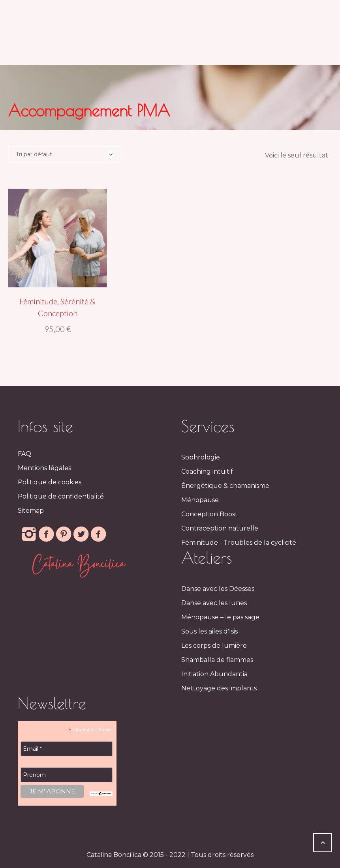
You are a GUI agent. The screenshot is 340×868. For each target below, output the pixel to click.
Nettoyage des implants (219, 688)
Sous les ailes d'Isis (209, 631)
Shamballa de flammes (217, 660)
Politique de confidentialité (61, 496)
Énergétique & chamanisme (225, 486)
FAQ (24, 454)
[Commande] (64, 154)
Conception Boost (209, 514)
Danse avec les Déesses (218, 589)
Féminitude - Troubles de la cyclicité (239, 543)
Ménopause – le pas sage (220, 617)
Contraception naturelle (220, 528)
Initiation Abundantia (214, 674)
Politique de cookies (50, 482)
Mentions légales (44, 468)
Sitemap (31, 511)
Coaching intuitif (207, 471)
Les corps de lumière (214, 646)
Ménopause (200, 500)
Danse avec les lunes (214, 603)
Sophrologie (201, 457)
